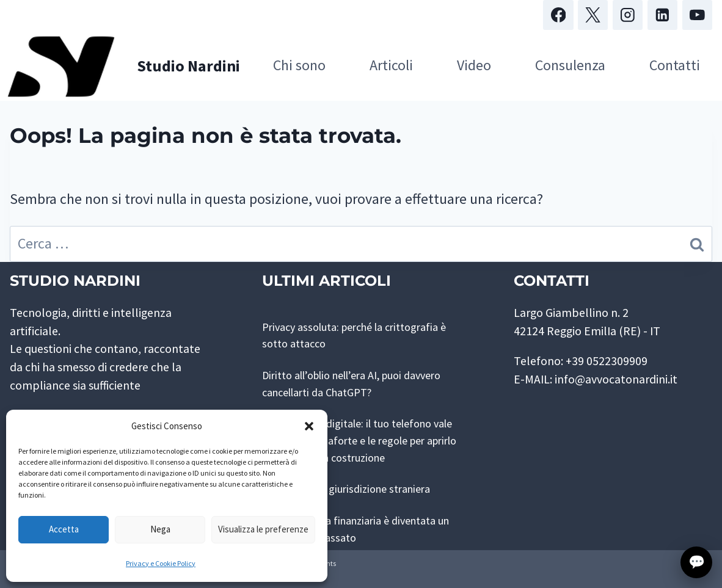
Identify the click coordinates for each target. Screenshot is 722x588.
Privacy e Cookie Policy (161, 563)
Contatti (675, 65)
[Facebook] (558, 15)
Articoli (391, 65)
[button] (309, 426)
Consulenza (570, 65)
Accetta (64, 529)
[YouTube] (697, 15)
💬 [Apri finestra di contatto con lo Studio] (697, 562)
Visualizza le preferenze (263, 529)
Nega (160, 529)
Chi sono (299, 65)
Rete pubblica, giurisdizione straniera (357, 488)
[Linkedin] (662, 15)
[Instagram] (628, 15)
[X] (593, 15)
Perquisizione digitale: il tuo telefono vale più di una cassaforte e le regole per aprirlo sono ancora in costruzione (359, 440)
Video (474, 65)
